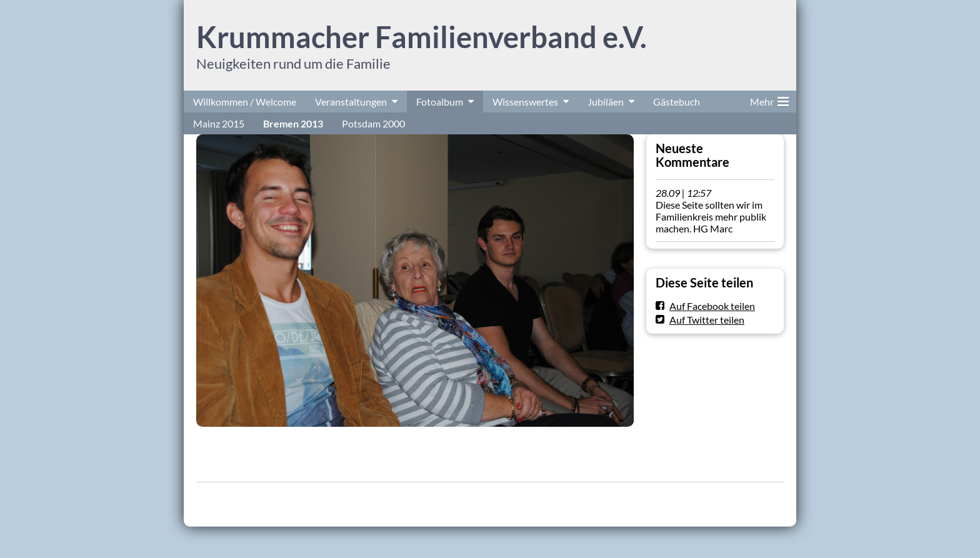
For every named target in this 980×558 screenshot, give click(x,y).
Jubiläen (606, 102)
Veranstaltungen (351, 102)
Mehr (769, 99)
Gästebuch (677, 102)
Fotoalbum (440, 102)
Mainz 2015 (219, 123)
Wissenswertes (525, 102)
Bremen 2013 (293, 123)
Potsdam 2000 (373, 123)
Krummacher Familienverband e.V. (422, 37)
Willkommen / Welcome (245, 102)
